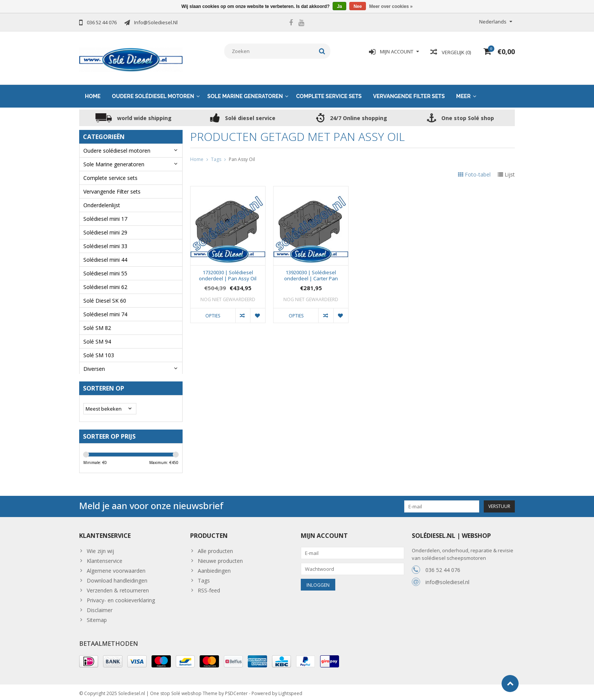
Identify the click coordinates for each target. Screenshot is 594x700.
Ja (339, 6)
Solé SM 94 (97, 335)
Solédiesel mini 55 (105, 267)
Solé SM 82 (97, 321)
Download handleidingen (117, 577)
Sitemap (97, 617)
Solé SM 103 (99, 349)
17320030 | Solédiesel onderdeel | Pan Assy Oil (228, 269)
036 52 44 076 (443, 567)
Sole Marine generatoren (245, 90)
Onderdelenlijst (102, 199)
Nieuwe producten (220, 558)
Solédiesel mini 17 (105, 212)
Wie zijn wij (100, 548)
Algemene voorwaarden (116, 568)
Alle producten (215, 548)
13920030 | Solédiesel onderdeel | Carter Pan (311, 269)
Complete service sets (329, 90)
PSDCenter (236, 691)
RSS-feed (209, 587)
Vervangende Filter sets (409, 90)
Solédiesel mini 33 (105, 240)
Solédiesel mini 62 (105, 280)
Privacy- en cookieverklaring (121, 597)
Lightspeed (290, 691)
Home (93, 90)
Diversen (94, 362)
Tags (216, 152)
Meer (463, 90)
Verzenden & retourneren (118, 587)
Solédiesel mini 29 (105, 226)
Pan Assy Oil (242, 152)
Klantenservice (105, 558)
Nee (358, 6)
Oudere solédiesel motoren (153, 90)
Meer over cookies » (391, 6)
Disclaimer (100, 607)
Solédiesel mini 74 (105, 308)
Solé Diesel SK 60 (105, 294)
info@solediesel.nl (447, 579)
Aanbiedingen (214, 568)
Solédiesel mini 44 (105, 253)
